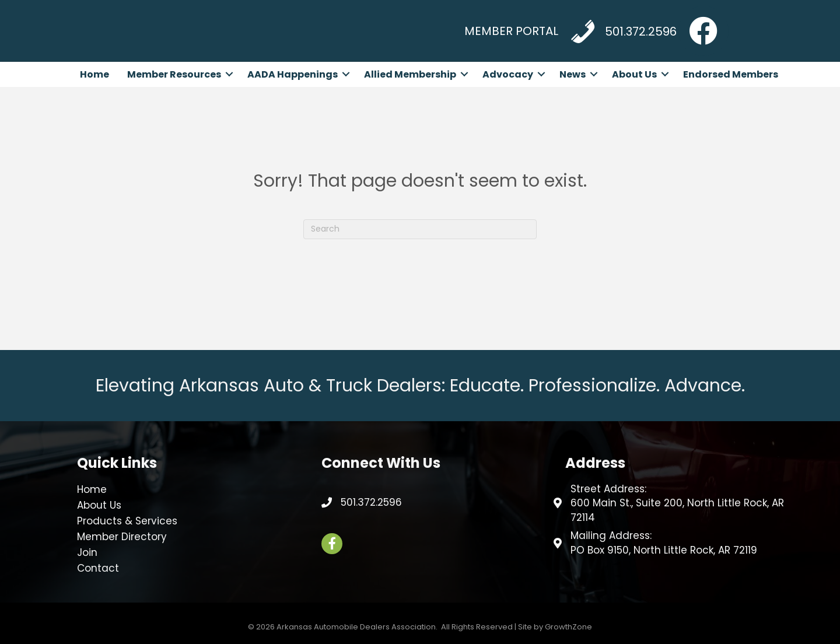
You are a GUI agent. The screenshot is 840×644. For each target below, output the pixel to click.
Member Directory (122, 537)
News (573, 74)
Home (94, 74)
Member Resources (174, 74)
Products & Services (127, 521)
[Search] (420, 229)
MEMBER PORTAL (511, 31)
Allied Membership (410, 74)
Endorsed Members (731, 74)
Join (87, 552)
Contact (98, 568)
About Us (634, 74)
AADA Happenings (293, 74)
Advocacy (508, 74)
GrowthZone (568, 627)
